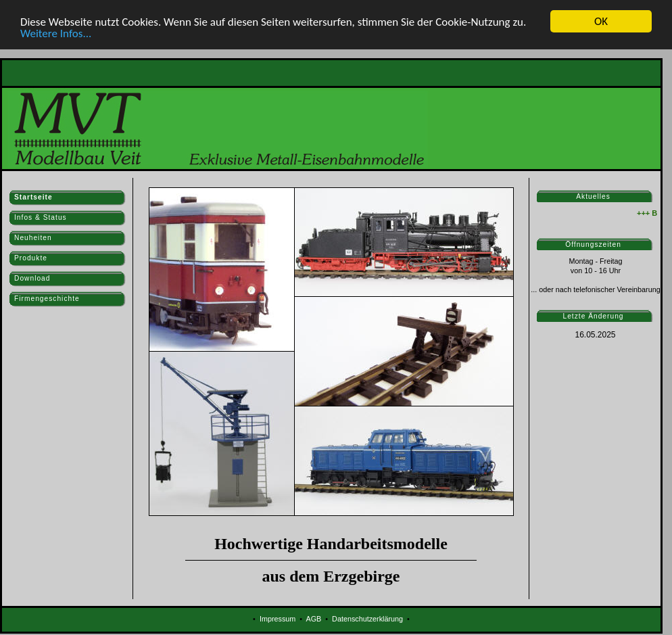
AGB (313, 619)
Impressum (278, 619)
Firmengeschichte (47, 299)
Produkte (31, 258)
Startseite (33, 197)
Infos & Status (41, 217)
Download (32, 278)
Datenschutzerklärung (367, 619)
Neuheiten (33, 238)
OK (601, 21)
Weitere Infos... (56, 33)
